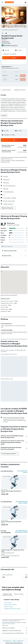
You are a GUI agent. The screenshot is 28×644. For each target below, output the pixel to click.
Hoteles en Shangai (8, 607)
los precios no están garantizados (9, 624)
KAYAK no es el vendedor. (15, 628)
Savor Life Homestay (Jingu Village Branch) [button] (11, 522)
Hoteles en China (9, 642)
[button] (2, 2)
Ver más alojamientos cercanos (22, 472)
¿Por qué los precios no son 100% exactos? (15, 633)
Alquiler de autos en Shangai (10, 605)
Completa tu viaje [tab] (7, 594)
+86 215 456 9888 (6, 43)
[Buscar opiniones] (15, 246)
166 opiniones (14, 45)
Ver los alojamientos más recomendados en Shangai (21, 531)
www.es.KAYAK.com (7, 641)
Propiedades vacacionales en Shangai (12, 609)
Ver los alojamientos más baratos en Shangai (21, 502)
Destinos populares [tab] (19, 594)
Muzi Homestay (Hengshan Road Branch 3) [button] (11, 491)
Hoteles (14, 641)
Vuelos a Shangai (8, 603)
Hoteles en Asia (20, 641)
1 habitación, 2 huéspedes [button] (9, 54)
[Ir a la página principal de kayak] (9, 2)
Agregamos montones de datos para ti (15, 631)
